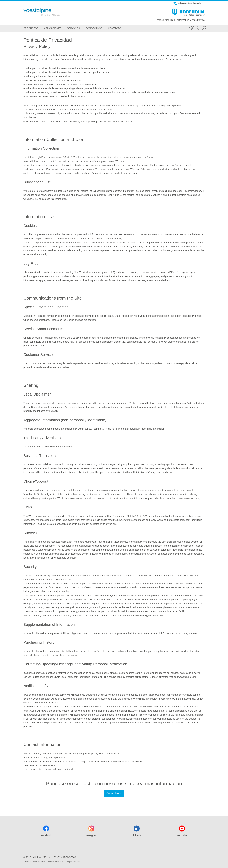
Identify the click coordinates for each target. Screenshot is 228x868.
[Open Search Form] (204, 28)
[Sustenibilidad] (191, 28)
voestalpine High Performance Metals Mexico (181, 20)
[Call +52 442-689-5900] (198, 28)
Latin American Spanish (187, 3)
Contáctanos (114, 793)
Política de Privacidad (35, 862)
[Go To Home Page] (47, 12)
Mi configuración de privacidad (64, 862)
